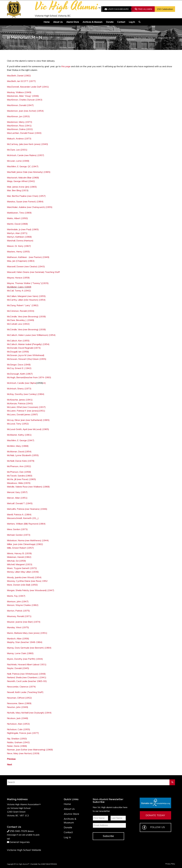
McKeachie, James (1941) (20, 400)
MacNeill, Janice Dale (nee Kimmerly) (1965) (29, 172)
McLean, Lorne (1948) (18, 161)
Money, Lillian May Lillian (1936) (23, 572)
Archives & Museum (70, 821)
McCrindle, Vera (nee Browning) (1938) (26, 316)
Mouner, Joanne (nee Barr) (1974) (24, 622)
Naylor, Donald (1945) (18, 668)
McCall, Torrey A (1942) (19, 291)
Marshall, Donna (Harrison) (20, 241)
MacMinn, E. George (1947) (21, 440)
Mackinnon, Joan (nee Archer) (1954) (25, 111)
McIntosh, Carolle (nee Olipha (21, 383)
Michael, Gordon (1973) (19, 535)
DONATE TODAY (155, 815)
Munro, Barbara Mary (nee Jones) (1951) (27, 633)
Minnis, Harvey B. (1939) (19, 553)
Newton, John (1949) (18, 707)
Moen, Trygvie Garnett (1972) (22, 568)
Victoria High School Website (24, 850)
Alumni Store (71, 814)
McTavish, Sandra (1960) (20, 476)
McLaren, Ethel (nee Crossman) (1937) (26, 407)
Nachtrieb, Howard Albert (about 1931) (27, 664)
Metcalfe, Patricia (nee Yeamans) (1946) (27, 509)
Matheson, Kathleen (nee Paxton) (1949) (28, 257)
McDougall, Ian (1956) (18, 352)
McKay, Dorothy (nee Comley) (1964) (26, 394)
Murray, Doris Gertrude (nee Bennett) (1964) (29, 648)
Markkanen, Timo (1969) (19, 213)
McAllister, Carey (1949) (19, 287)
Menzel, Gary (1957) (17, 492)
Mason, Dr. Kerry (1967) (19, 246)
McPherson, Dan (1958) (19, 472)
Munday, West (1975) (18, 627)
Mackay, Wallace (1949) (19, 92)
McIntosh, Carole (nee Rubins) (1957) (26, 155)
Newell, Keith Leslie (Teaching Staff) (25, 692)
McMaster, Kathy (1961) (19, 435)
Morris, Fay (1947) (16, 596)
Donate (68, 827)
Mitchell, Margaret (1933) (20, 564)
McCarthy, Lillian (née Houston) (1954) (26, 300)
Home (67, 804)
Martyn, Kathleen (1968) (19, 237)
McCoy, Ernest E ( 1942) (19, 368)
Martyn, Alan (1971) (17, 233)
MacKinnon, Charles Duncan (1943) (25, 100)
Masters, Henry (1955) (18, 252)
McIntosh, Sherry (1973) (19, 389)
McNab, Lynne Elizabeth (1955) (23, 455)
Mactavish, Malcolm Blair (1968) (23, 178)
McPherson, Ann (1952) (19, 466)
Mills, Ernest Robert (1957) (20, 548)
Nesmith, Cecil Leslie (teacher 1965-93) (27, 681)
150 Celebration (165, 9)
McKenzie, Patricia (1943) (20, 403)
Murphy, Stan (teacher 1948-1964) (25, 642)
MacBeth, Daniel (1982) (19, 76)
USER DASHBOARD (117, 9)
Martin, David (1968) (17, 224)
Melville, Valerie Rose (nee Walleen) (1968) (28, 487)
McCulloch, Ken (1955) (18, 341)
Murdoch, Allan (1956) (18, 638)
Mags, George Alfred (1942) (21, 181)
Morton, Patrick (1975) (18, 611)
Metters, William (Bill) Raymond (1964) (26, 524)
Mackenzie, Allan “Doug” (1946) (23, 96)
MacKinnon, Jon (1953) (18, 116)
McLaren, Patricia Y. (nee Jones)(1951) (26, 411)
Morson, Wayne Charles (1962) (23, 605)
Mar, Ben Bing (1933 (17, 190)
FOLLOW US (154, 827)
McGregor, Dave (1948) (19, 365)
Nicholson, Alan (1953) (18, 724)
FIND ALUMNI (143, 9)
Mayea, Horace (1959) (18, 278)
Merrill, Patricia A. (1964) (19, 514)
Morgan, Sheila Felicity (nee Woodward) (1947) (31, 590)
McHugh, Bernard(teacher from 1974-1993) (29, 377)
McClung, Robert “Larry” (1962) (23, 305)
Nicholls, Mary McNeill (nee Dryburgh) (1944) (29, 713)
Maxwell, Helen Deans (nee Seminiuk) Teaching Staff (33, 272)
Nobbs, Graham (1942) (18, 742)
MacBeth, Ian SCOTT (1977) (21, 81)
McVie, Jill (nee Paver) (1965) (21, 479)
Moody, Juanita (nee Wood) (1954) (24, 577)
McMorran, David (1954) (19, 451)
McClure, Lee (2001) (17, 150)
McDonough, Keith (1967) (20, 374)
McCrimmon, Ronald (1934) (21, 311)
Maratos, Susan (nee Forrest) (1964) (25, 201)
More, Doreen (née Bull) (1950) (22, 585)
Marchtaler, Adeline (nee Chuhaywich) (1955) (30, 207)
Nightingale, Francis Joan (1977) (23, 733)
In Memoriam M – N (24, 38)
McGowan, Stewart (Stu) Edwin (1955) (27, 359)
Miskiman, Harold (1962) (19, 557)
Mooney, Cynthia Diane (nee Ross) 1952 (27, 581)
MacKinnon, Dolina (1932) (20, 129)
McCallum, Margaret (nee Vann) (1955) (26, 296)
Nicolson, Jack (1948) (18, 718)
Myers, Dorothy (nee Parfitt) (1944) (25, 659)
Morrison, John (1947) (18, 601)
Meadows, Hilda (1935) (19, 483)
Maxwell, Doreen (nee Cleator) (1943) (26, 266)
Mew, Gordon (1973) (17, 529)
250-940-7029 (18, 831)
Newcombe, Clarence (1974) (21, 687)
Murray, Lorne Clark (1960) (20, 653)
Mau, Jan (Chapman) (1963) (21, 261)
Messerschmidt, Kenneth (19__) (23, 518)
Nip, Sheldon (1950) (17, 739)
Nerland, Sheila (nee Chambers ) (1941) (27, 677)
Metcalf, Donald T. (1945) (20, 503)
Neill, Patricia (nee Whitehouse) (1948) (26, 674)
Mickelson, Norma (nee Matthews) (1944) (28, 540)
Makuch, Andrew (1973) (19, 139)
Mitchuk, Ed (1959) (16, 561)
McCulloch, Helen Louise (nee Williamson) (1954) (31, 335)
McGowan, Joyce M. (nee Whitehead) (26, 355)
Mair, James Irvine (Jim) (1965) (22, 187)
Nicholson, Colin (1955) (19, 729)
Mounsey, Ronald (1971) (19, 616)
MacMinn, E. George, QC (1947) (23, 166)
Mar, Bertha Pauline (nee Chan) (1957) (26, 196)
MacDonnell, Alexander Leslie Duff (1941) (28, 87)
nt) (44, 383)
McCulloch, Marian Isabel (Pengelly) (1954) (28, 344)
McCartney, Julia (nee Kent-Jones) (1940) (28, 144)
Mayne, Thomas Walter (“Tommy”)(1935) (28, 283)
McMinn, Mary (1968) (18, 446)
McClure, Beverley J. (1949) (21, 320)
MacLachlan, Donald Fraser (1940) (24, 133)
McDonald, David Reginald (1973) (24, 348)
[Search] (139, 22)
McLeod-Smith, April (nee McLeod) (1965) (28, 429)
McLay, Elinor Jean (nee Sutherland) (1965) (28, 420)
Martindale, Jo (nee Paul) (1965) (23, 229)
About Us (69, 809)
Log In (67, 837)
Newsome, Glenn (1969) (19, 703)
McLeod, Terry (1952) (18, 424)
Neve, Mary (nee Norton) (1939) (23, 753)
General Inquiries (20, 842)
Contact (68, 832)
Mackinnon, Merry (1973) (20, 122)
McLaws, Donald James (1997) (22, 414)
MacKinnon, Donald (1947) (20, 105)
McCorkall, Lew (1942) (18, 324)
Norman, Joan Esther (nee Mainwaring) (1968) (30, 750)
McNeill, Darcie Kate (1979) (21, 461)
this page (66, 66)
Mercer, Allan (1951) (17, 498)
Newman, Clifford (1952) (19, 698)
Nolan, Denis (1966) (17, 746)
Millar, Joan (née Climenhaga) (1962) (25, 544)
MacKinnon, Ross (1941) (19, 126)
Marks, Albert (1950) (17, 218)
